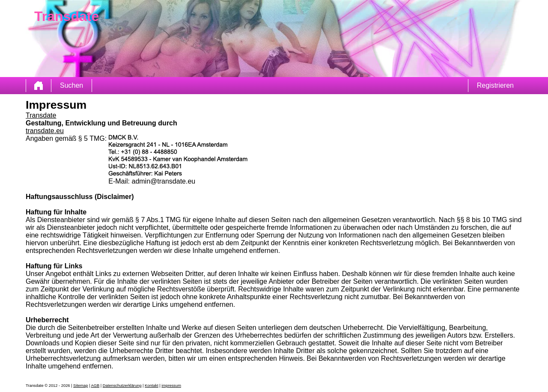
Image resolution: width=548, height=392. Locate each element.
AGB (95, 386)
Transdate (41, 115)
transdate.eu (45, 131)
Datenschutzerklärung (122, 386)
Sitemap (80, 386)
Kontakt (152, 386)
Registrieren (495, 85)
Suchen (71, 85)
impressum (171, 386)
